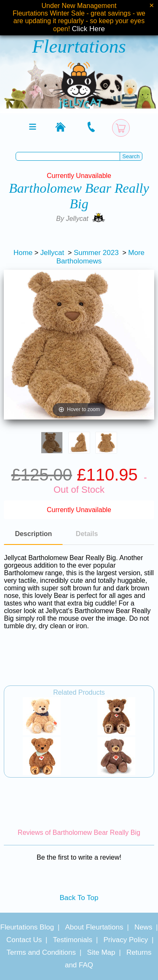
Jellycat (52, 253)
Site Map (101, 952)
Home (23, 253)
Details (87, 534)
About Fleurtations (94, 927)
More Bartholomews (100, 257)
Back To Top (79, 898)
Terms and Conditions (41, 952)
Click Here (88, 29)
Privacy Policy (126, 940)
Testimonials (73, 940)
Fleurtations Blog (27, 927)
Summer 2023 (96, 253)
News (143, 927)
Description (33, 534)
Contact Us (24, 940)
